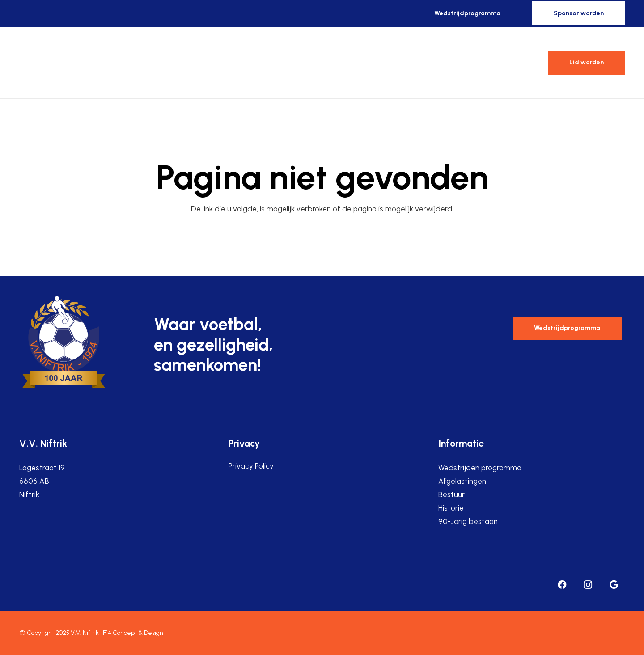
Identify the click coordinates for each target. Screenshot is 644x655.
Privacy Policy (251, 466)
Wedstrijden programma (480, 468)
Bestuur (451, 494)
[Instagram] (588, 585)
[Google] (614, 585)
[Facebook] (562, 585)
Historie (451, 508)
